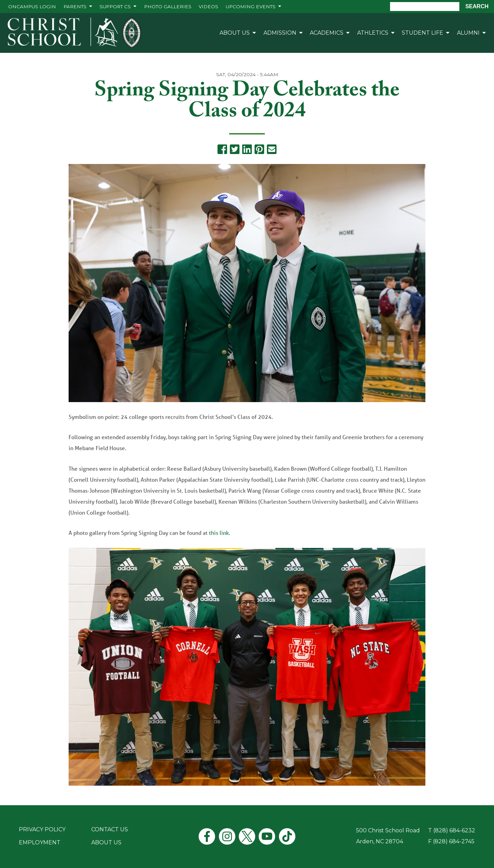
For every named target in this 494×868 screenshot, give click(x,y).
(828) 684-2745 (454, 841)
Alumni (468, 33)
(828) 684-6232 (454, 830)
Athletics (373, 33)
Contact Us (110, 829)
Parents (75, 7)
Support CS (115, 7)
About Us (235, 33)
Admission (280, 33)
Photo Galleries (168, 7)
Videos (208, 7)
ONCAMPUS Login (32, 7)
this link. (220, 533)
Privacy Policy (42, 829)
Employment (40, 842)
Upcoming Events (251, 7)
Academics (327, 33)
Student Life (422, 33)
